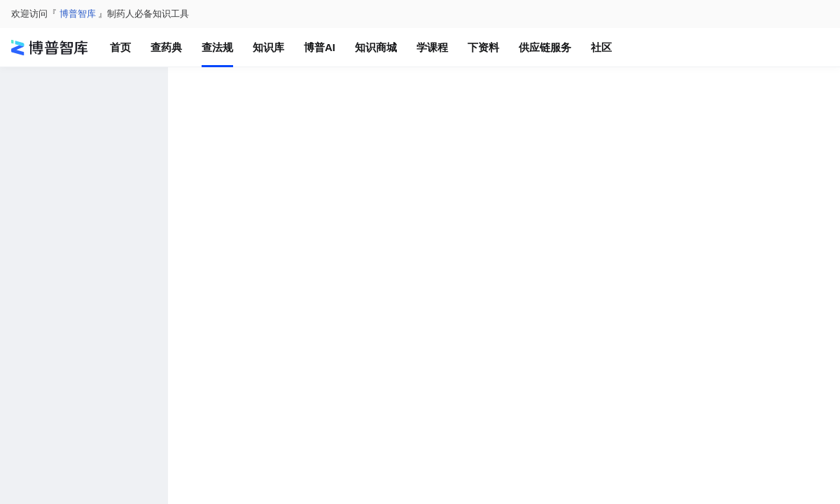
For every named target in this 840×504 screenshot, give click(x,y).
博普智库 (78, 14)
